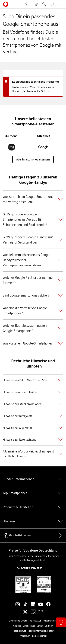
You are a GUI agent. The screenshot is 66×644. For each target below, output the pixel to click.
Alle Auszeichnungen (33, 568)
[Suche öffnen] (44, 4)
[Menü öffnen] (61, 4)
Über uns (33, 521)
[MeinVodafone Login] (53, 4)
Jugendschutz (19, 631)
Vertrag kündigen (45, 626)
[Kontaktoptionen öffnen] (61, 622)
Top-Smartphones (33, 493)
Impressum (25, 636)
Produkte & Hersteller (33, 507)
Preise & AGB (35, 621)
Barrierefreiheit (39, 636)
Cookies (17, 626)
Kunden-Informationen (33, 479)
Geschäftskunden (17, 536)
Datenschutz (29, 626)
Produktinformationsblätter (41, 631)
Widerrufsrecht (50, 621)
